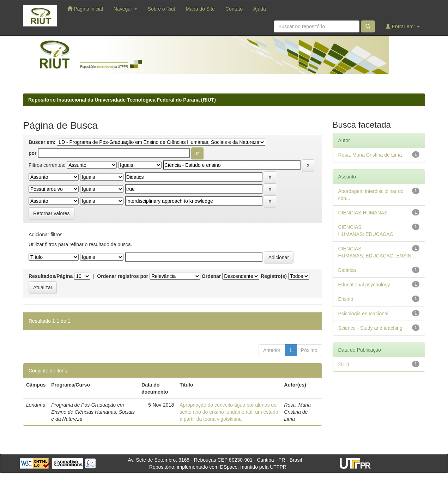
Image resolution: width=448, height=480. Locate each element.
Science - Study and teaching (370, 328)
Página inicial (85, 9)
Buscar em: (42, 142)
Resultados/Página (51, 276)
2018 (344, 364)
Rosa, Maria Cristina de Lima (370, 155)
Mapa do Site (200, 9)
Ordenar (211, 276)
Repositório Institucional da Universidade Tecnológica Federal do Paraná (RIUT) (122, 100)
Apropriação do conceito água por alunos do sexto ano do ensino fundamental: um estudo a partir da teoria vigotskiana (229, 412)
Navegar (125, 9)
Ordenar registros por (123, 276)
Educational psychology (364, 285)
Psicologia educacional (363, 314)
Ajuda (260, 9)
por (33, 153)
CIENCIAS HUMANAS (363, 213)
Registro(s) (274, 276)
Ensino (346, 299)
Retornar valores (52, 213)
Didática (347, 270)
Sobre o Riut (162, 9)
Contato (234, 9)
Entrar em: (403, 26)
